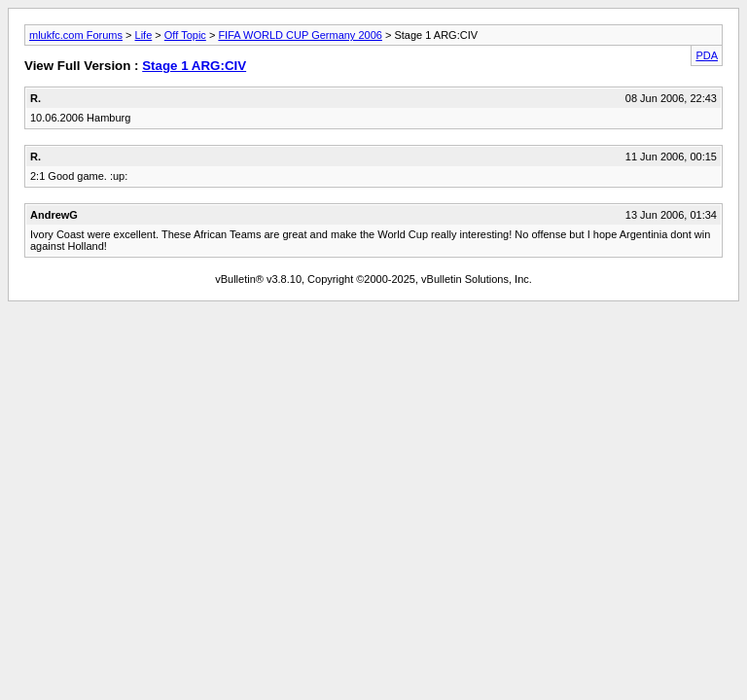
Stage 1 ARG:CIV (194, 66)
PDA (707, 55)
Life (144, 35)
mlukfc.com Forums (76, 35)
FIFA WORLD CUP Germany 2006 (300, 35)
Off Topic (185, 35)
